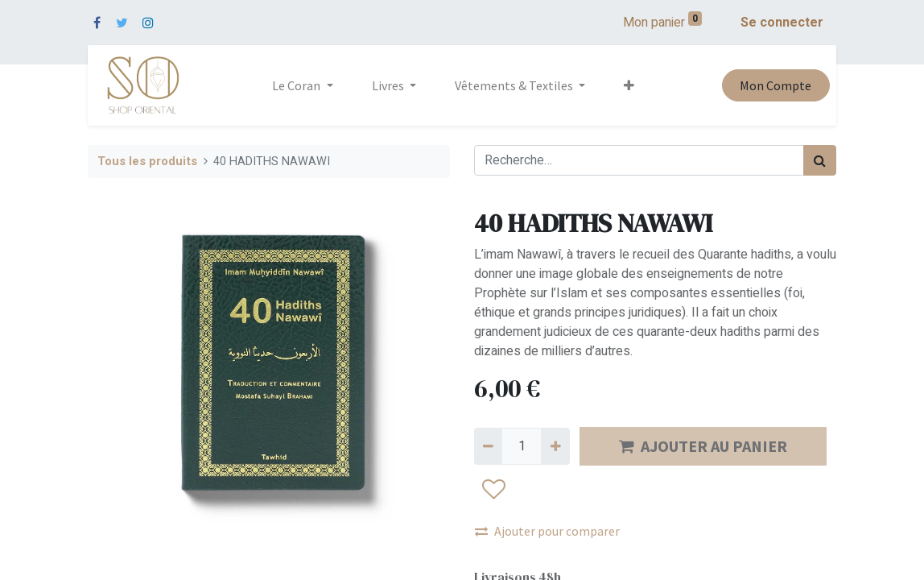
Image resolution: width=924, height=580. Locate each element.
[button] (629, 85)
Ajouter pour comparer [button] (547, 531)
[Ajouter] (555, 446)
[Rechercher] (820, 160)
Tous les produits (147, 162)
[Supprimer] (488, 446)
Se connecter (782, 23)
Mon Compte (775, 85)
